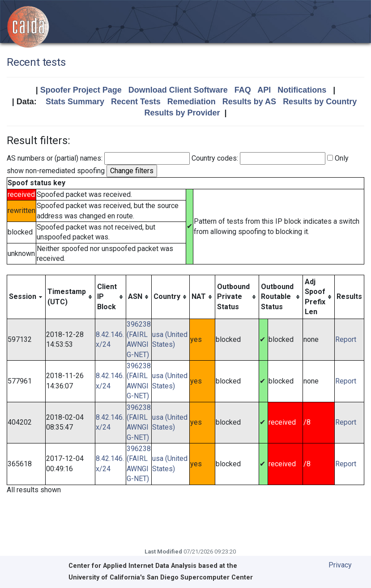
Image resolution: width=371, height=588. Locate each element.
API (264, 90)
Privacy (340, 565)
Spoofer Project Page (81, 90)
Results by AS (249, 102)
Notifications (302, 90)
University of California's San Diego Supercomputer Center (161, 577)
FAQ (243, 90)
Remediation (192, 102)
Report (346, 339)
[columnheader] (26, 297)
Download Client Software (178, 90)
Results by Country (320, 102)
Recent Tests (136, 102)
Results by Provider (182, 113)
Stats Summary (75, 102)
